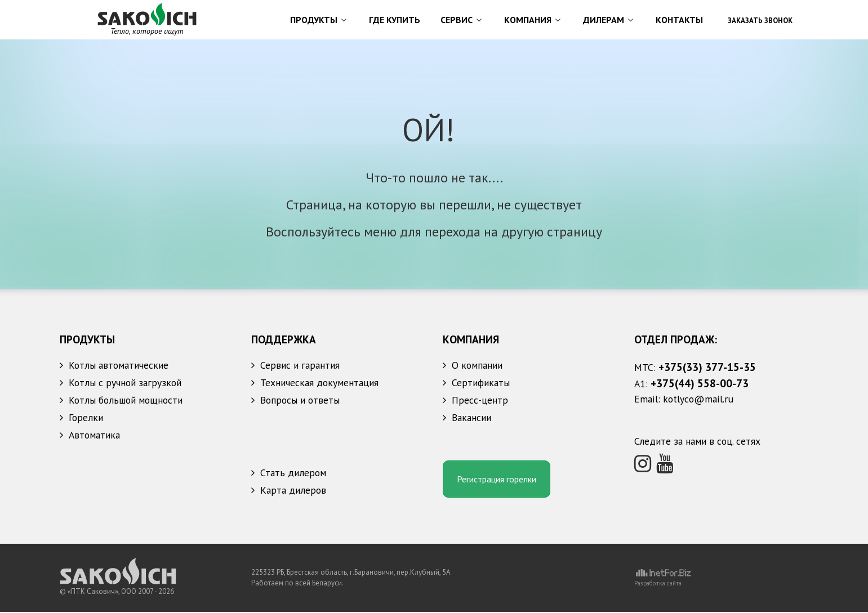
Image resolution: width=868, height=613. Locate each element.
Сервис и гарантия (300, 366)
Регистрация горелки (497, 481)
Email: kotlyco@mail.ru (684, 400)
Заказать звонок (760, 21)
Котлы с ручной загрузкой (125, 384)
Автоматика (94, 436)
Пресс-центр (480, 401)
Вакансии (471, 419)
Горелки (86, 419)
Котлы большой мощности (126, 401)
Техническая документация (319, 384)
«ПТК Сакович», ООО (103, 592)
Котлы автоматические (119, 366)
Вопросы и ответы (300, 401)
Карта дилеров (293, 493)
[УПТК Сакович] (147, 18)
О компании (477, 366)
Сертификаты (481, 384)
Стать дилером (293, 475)
